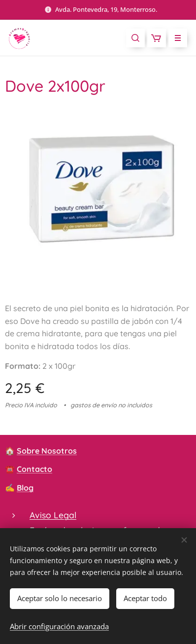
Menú (175, 38)
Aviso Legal (53, 515)
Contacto (34, 469)
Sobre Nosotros (47, 451)
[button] (135, 38)
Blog (25, 488)
